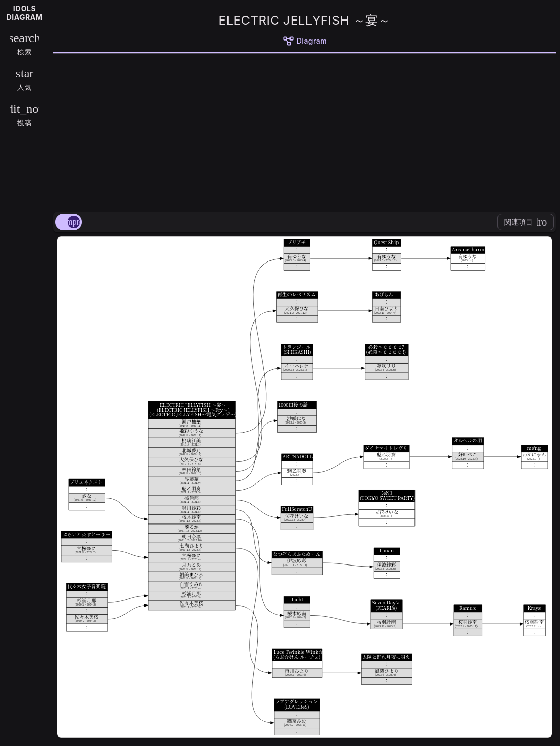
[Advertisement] (305, 131)
